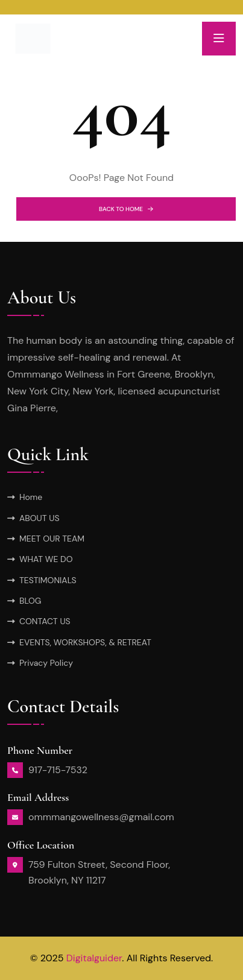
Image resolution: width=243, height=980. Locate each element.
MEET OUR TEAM (52, 539)
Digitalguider (94, 958)
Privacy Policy (46, 663)
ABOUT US (39, 518)
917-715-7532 (58, 770)
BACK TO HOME (126, 209)
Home (31, 497)
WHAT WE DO (46, 559)
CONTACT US (45, 621)
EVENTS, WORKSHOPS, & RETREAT (85, 642)
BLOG (30, 601)
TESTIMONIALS (48, 580)
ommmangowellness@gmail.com (101, 817)
